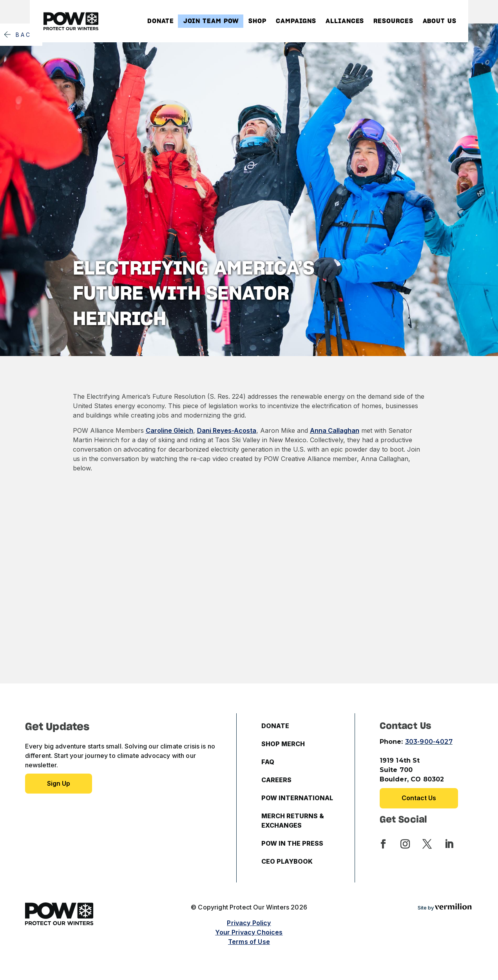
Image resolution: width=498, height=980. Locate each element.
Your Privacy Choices (249, 932)
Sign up (59, 783)
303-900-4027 (429, 742)
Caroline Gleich (169, 430)
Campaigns (296, 21)
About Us (440, 21)
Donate (160, 21)
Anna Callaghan (335, 430)
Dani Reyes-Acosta (227, 430)
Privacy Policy (249, 923)
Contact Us (419, 798)
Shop (257, 21)
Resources (393, 21)
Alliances (345, 21)
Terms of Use (249, 942)
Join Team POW (211, 21)
